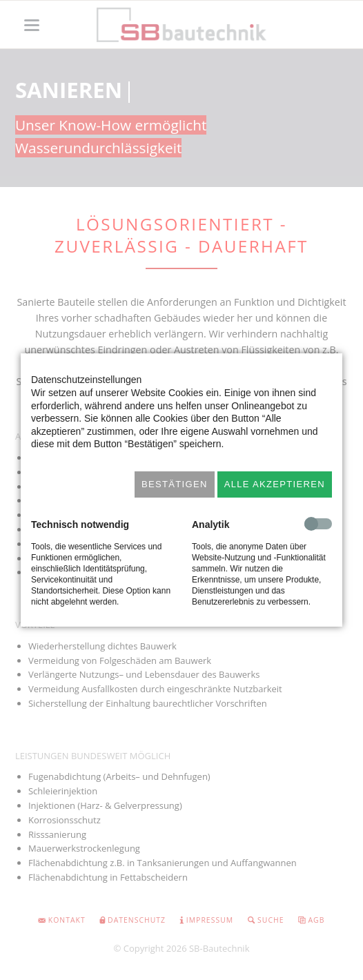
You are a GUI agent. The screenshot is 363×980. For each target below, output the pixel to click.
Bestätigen (175, 484)
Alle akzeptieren (275, 484)
